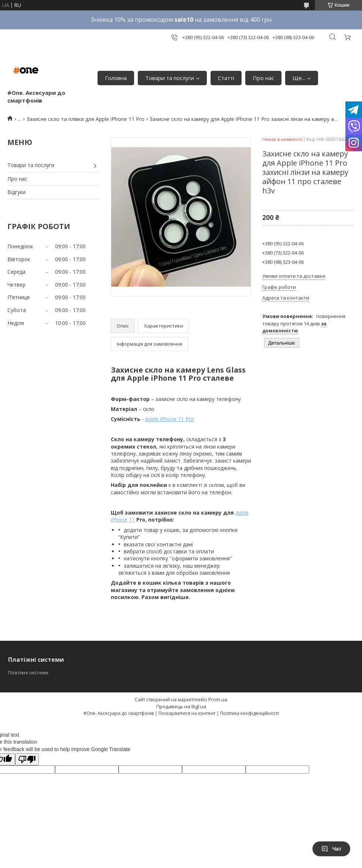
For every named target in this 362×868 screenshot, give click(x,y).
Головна (116, 78)
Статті (226, 78)
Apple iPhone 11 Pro (170, 419)
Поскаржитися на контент (187, 713)
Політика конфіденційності (250, 713)
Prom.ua (218, 699)
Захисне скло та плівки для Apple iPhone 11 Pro (86, 119)
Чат (331, 849)
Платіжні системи (28, 672)
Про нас (263, 78)
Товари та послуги (170, 78)
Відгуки (16, 192)
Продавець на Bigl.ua (181, 706)
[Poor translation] (27, 759)
